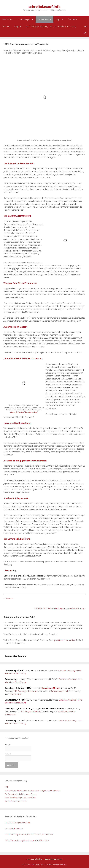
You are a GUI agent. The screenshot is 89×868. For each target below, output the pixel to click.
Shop (19, 26)
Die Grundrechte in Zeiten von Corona (21, 794)
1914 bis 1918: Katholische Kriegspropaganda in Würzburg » (60, 608)
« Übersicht (8, 598)
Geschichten (46, 20)
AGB (7, 787)
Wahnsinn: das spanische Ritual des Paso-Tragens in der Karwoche (33, 791)
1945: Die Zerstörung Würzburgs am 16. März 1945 (27, 840)
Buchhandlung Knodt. (59, 691)
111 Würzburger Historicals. (25, 691)
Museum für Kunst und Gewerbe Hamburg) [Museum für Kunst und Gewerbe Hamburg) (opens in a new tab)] (24, 412)
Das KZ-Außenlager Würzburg (17, 823)
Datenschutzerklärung (54, 859)
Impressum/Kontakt (34, 859)
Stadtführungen (27, 20)
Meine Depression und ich (16, 801)
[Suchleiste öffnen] (85, 33)
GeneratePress (60, 864)
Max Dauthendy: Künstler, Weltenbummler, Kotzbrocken (29, 834)
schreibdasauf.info (44, 7)
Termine (6, 26)
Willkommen (8, 19)
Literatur (8, 571)
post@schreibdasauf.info (65, 640)
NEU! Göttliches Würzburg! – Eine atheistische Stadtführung (51, 26)
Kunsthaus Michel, (51, 688)
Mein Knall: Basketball (14, 829)
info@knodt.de (16, 694)
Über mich (72, 19)
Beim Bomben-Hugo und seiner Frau (20, 798)
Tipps (61, 20)
